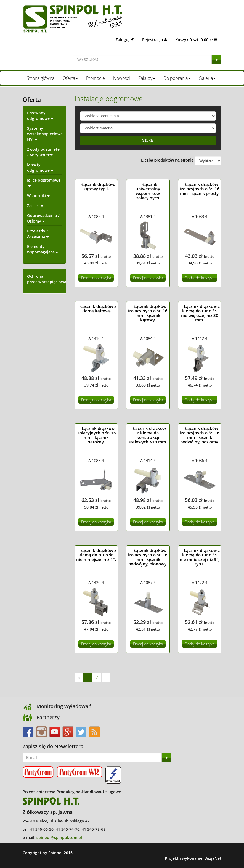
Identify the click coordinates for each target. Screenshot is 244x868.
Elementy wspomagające (43, 249)
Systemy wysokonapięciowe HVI (45, 134)
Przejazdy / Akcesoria (38, 234)
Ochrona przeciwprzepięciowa (47, 279)
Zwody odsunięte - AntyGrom (43, 152)
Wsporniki (39, 196)
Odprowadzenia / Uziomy (43, 218)
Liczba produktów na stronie (167, 160)
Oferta (70, 78)
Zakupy (147, 78)
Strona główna (41, 78)
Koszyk (196, 40)
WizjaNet (213, 858)
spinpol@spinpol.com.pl (59, 837)
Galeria (207, 78)
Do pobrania (177, 78)
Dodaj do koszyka (96, 278)
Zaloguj (125, 40)
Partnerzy (48, 717)
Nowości (122, 78)
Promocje (96, 78)
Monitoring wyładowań (64, 706)
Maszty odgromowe (40, 167)
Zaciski (35, 206)
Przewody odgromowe (40, 116)
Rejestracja (155, 40)
